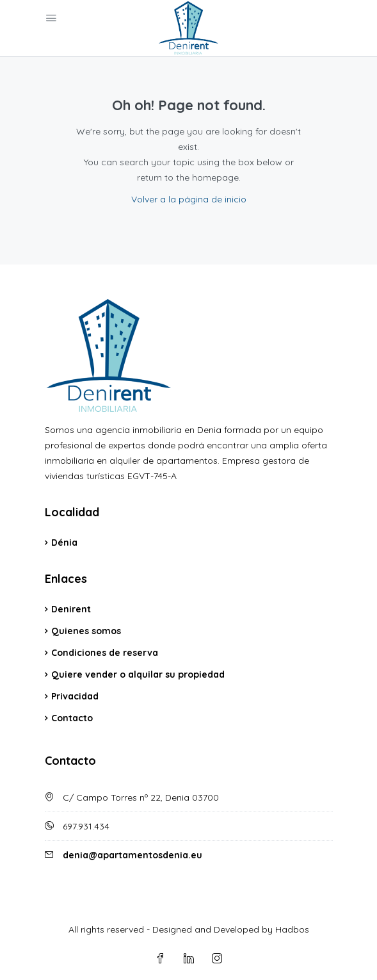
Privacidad (75, 696)
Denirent (71, 609)
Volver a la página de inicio (189, 199)
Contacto (72, 718)
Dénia (64, 543)
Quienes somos (86, 631)
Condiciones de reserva (105, 653)
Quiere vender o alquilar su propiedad (138, 674)
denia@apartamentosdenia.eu (132, 855)
